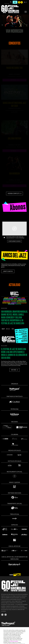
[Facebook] (19, 2)
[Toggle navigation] (26, 12)
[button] (2, 25)
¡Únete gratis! (8, 271)
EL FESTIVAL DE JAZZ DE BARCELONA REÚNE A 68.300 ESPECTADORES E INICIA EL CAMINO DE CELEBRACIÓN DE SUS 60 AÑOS (14, 353)
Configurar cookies (14, 241)
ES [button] (25, 2)
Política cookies (14, 641)
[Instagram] (22, 2)
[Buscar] (7, 2)
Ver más (14, 370)
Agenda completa (14, 193)
